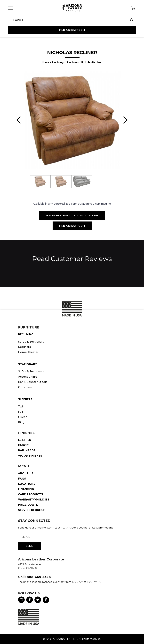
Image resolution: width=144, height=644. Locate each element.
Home (45, 62)
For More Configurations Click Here (72, 216)
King (21, 422)
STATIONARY (28, 364)
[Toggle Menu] (11, 8)
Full (21, 412)
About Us (26, 473)
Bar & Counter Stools (33, 382)
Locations (27, 484)
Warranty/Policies (34, 500)
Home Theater (28, 352)
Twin (21, 407)
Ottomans (25, 387)
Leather (25, 440)
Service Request (31, 510)
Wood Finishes (30, 456)
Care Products (31, 494)
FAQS (22, 479)
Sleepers (25, 399)
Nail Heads (27, 450)
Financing (26, 489)
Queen (23, 417)
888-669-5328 (39, 577)
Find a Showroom (72, 226)
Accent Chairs (28, 377)
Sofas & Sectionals (31, 342)
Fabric (23, 445)
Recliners (73, 62)
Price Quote (28, 505)
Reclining (58, 62)
